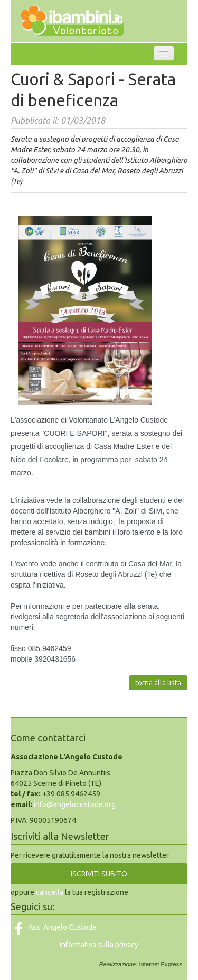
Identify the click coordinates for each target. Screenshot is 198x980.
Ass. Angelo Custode (54, 927)
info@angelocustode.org (75, 804)
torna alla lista (158, 683)
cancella (50, 892)
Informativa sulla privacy (99, 945)
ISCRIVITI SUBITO (99, 874)
